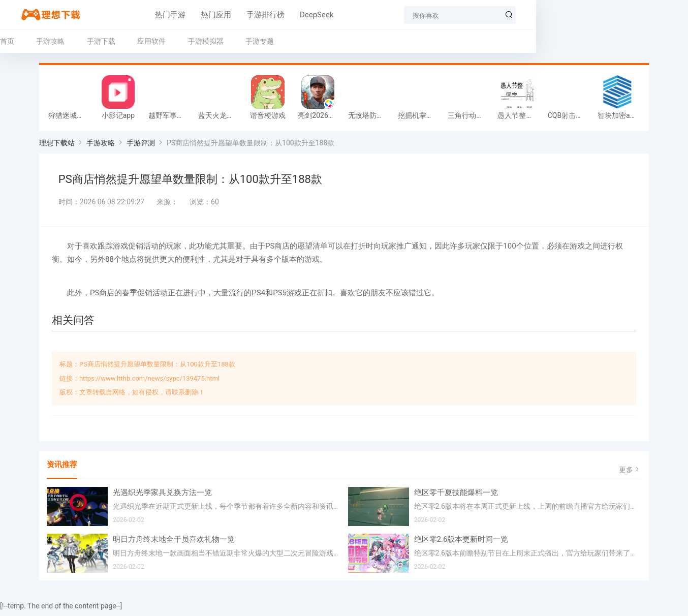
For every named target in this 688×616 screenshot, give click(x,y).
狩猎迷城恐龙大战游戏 (71, 118)
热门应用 (176, 15)
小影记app (118, 118)
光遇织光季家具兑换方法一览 (162, 497)
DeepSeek (277, 15)
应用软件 (191, 41)
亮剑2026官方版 (320, 118)
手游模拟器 (245, 41)
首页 (46, 41)
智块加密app (618, 118)
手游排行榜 (226, 15)
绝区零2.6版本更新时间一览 (461, 544)
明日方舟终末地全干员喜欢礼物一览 (174, 544)
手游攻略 (89, 41)
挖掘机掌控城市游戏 (420, 118)
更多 (630, 474)
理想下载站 (57, 145)
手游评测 (141, 145)
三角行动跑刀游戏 (470, 118)
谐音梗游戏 (268, 118)
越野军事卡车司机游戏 (171, 118)
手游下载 (140, 41)
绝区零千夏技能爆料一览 (456, 497)
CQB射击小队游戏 (570, 118)
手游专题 (299, 41)
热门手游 (131, 15)
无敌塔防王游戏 (370, 118)
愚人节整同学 (519, 118)
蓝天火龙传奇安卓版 (221, 118)
